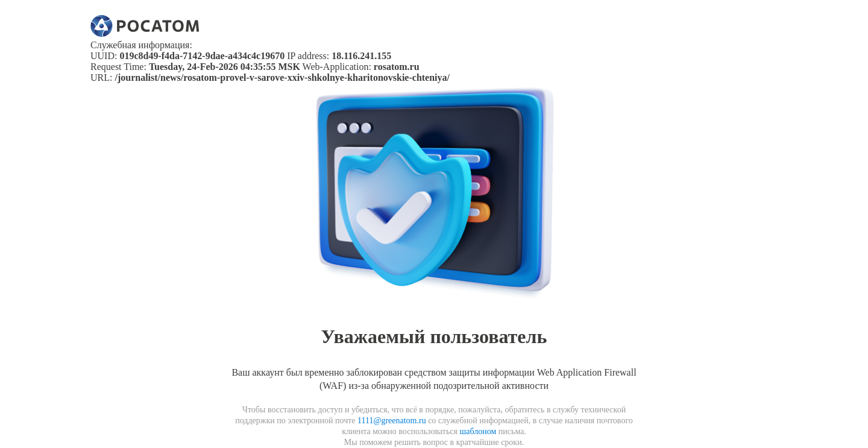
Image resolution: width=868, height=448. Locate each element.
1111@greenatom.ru (392, 421)
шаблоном (478, 431)
